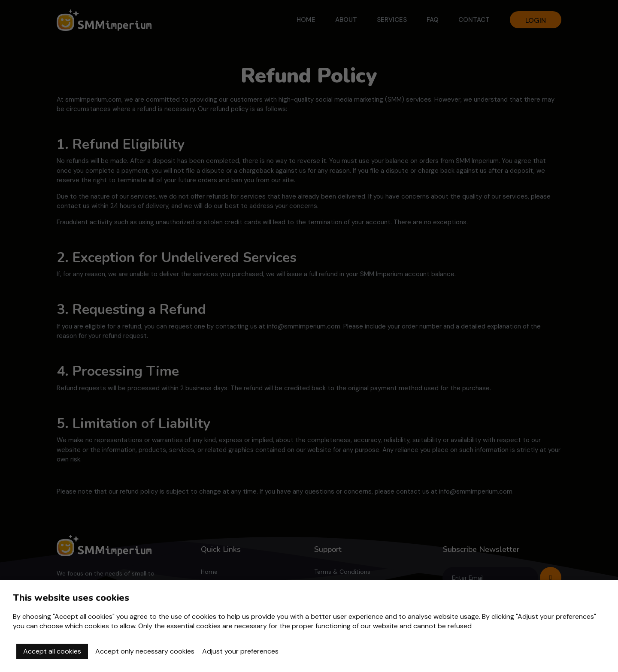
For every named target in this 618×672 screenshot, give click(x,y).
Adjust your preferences (240, 651)
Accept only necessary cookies (145, 651)
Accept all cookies (52, 651)
